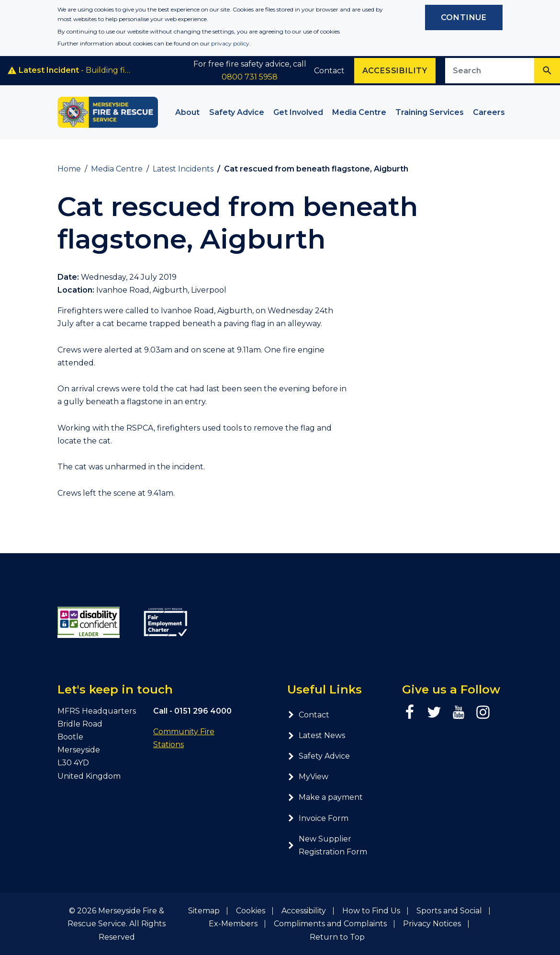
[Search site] (490, 71)
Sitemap (204, 911)
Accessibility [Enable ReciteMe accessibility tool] (395, 71)
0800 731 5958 (250, 77)
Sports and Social (449, 911)
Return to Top (337, 937)
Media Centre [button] (359, 112)
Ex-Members (233, 924)
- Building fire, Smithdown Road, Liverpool (70, 70)
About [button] (187, 112)
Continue (464, 17)
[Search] (547, 71)
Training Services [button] (430, 112)
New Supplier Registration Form (327, 845)
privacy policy (230, 43)
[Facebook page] (410, 712)
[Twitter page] (434, 712)
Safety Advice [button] (237, 112)
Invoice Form (318, 818)
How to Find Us (371, 911)
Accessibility (304, 911)
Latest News (316, 735)
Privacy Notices (432, 924)
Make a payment (325, 797)
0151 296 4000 (203, 711)
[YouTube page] (459, 712)
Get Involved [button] (298, 112)
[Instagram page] (483, 712)
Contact (329, 71)
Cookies (251, 911)
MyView (308, 777)
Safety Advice (319, 756)
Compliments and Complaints (330, 924)
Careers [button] (489, 112)
